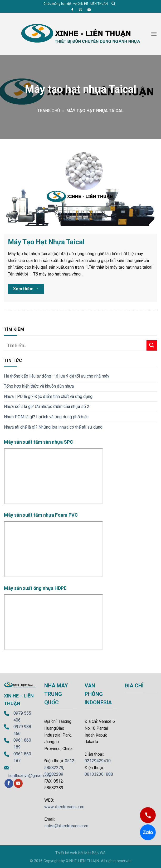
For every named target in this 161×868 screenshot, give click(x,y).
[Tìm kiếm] (113, 4)
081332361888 (99, 774)
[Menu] (154, 34)
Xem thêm (26, 289)
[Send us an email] (81, 10)
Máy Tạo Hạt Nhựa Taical (46, 242)
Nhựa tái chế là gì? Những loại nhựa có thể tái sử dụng (53, 427)
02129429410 (98, 761)
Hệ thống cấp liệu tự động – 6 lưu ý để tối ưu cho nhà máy (57, 376)
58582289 (54, 774)
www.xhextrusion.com (64, 807)
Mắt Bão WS (95, 853)
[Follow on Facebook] (72, 10)
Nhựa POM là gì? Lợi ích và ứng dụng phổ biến (46, 417)
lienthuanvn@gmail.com (30, 776)
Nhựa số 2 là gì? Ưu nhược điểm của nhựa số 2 (47, 407)
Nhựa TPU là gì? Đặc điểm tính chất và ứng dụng (48, 396)
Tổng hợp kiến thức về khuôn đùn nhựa (39, 386)
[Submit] (152, 345)
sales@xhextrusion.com (66, 826)
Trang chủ (49, 111)
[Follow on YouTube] (89, 10)
